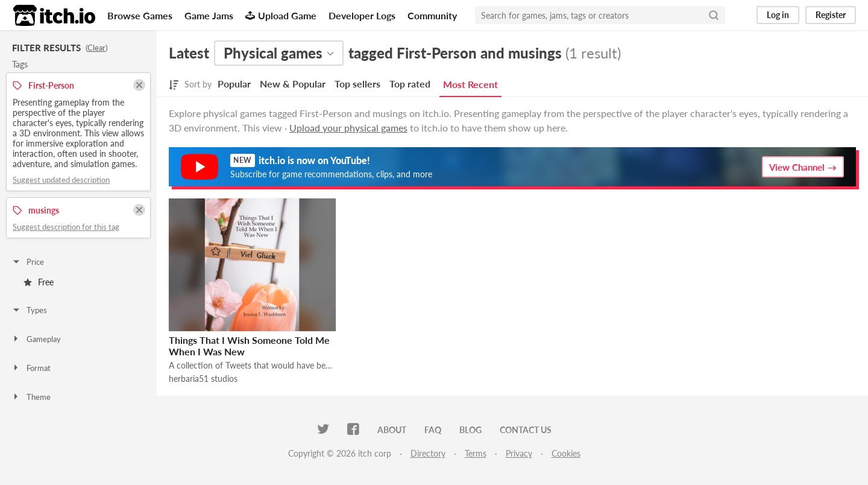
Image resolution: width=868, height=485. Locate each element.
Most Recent (470, 84)
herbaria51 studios (203, 379)
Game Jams (209, 15)
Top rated (410, 84)
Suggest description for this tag (66, 227)
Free (39, 282)
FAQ (433, 430)
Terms (476, 453)
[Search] (714, 15)
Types (29, 310)
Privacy (519, 453)
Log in (778, 15)
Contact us (526, 430)
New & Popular (293, 84)
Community (432, 15)
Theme (31, 397)
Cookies (566, 453)
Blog (470, 430)
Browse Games (140, 15)
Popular (234, 84)
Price (28, 262)
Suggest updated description (61, 180)
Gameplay (36, 339)
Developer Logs (362, 15)
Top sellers (357, 84)
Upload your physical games (348, 128)
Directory (428, 453)
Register (831, 15)
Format (31, 368)
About (392, 430)
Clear (96, 48)
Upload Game (281, 15)
